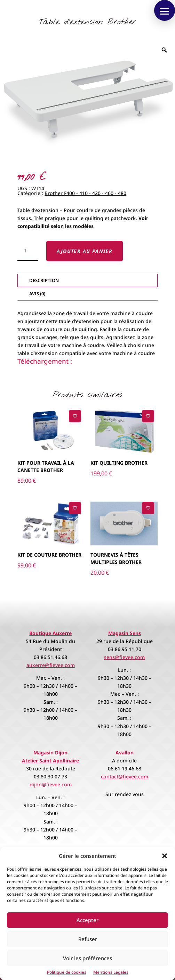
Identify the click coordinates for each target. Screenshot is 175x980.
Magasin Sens (125, 633)
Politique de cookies (67, 972)
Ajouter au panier (85, 251)
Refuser (88, 939)
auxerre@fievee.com (51, 665)
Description (44, 280)
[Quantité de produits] (28, 251)
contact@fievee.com (125, 776)
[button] (165, 856)
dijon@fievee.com (51, 784)
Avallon (125, 753)
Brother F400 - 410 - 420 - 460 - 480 (85, 193)
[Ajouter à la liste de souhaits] (75, 416)
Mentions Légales (111, 972)
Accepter (87, 920)
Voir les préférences (87, 958)
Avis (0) (37, 294)
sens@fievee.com (124, 657)
